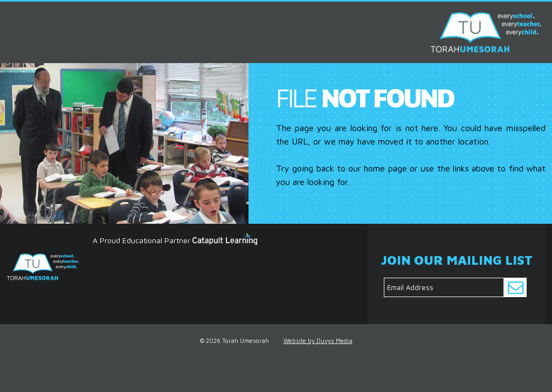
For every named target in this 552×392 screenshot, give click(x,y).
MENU (12, 15)
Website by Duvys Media (318, 341)
